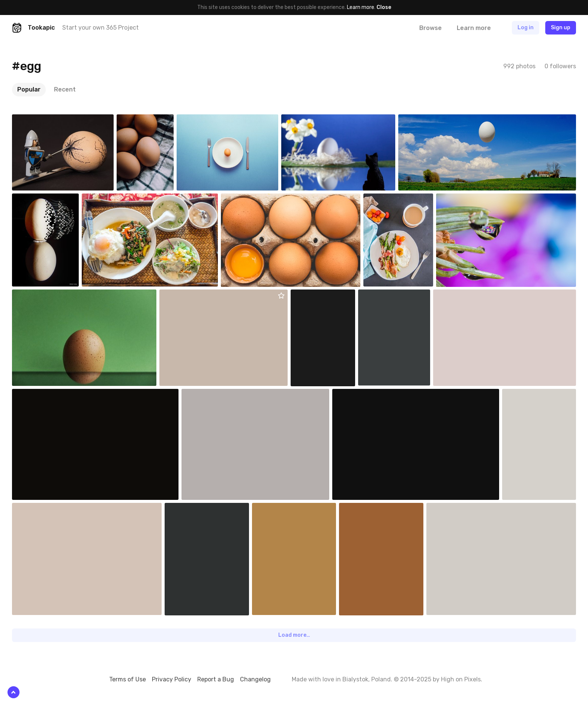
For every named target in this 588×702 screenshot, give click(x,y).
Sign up (561, 28)
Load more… (294, 635)
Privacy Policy (172, 679)
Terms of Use (127, 679)
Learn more (361, 7)
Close (384, 7)
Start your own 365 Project (100, 28)
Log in (526, 28)
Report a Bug (216, 679)
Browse (430, 28)
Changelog (255, 679)
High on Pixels (461, 679)
